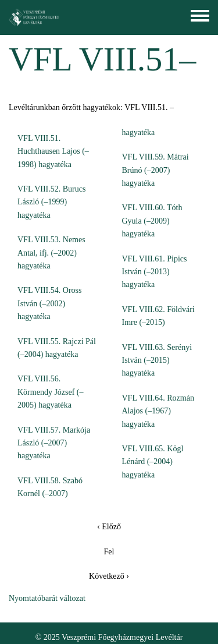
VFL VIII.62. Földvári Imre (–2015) (158, 316)
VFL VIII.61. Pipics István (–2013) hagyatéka (155, 272)
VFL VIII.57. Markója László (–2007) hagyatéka (54, 443)
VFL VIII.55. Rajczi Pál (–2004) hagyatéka (57, 348)
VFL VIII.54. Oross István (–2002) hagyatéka (49, 303)
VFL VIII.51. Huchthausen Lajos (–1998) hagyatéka (53, 151)
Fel (109, 552)
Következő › (109, 576)
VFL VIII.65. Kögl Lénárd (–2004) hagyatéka (153, 462)
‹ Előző (109, 527)
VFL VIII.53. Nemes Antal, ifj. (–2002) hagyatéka (51, 253)
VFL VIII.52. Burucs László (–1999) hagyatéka (51, 202)
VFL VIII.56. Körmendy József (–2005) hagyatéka (51, 392)
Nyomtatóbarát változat (47, 598)
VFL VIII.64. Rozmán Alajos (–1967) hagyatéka (158, 411)
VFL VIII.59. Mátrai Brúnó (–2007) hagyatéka (156, 170)
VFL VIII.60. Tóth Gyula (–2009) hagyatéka (152, 221)
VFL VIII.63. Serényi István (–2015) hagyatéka (157, 360)
